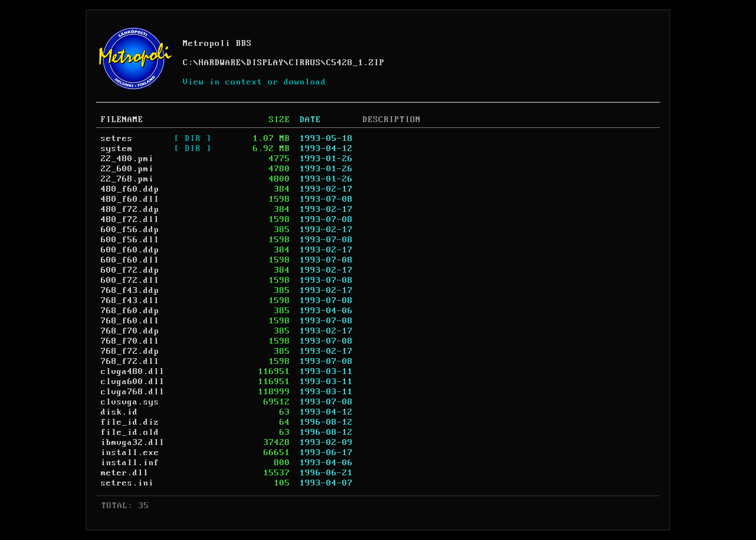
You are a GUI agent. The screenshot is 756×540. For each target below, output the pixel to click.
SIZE (280, 120)
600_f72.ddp (130, 270)
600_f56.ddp (130, 230)
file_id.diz (130, 422)
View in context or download (255, 82)
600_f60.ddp (130, 250)
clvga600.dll (133, 382)
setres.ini (127, 483)
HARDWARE (220, 63)
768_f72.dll (130, 361)
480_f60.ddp (130, 189)
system (117, 149)
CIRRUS (305, 63)
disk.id (119, 412)
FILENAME (122, 120)
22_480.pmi (127, 159)
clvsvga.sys (130, 402)
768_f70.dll (130, 341)
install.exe (130, 453)
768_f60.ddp (130, 311)
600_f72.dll (130, 280)
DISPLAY (265, 63)
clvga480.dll (133, 372)
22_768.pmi (127, 179)
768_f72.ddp (130, 351)
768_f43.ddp (130, 291)
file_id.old (130, 432)
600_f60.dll (130, 260)
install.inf (130, 463)
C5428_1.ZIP (356, 63)
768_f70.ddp (130, 331)
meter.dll (125, 473)
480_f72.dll (130, 220)
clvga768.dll (133, 392)
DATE (310, 120)
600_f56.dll (130, 240)
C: (188, 63)
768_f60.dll (130, 321)
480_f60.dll (130, 199)
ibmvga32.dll (133, 443)
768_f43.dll (130, 301)
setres (117, 138)
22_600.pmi (127, 169)
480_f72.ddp (130, 209)
